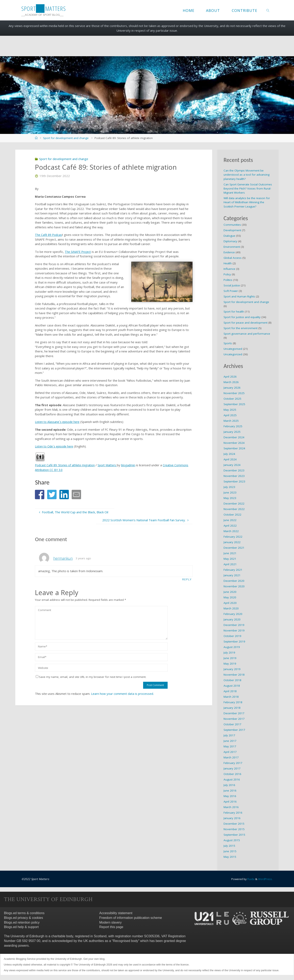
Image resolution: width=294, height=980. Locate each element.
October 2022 (232, 515)
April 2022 (230, 526)
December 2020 (234, 581)
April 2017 (230, 752)
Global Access (233, 258)
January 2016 (232, 818)
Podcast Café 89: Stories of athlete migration (67, 465)
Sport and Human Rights (239, 296)
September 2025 (234, 404)
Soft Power (231, 291)
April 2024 (230, 459)
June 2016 (230, 791)
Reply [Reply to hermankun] (187, 580)
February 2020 (233, 614)
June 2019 (230, 658)
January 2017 (232, 768)
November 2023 (234, 476)
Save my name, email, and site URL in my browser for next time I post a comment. (91, 677)
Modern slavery (110, 922)
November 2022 (234, 509)
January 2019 (232, 669)
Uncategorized (233, 354)
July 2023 (229, 487)
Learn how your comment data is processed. (122, 694)
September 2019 (234, 641)
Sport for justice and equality (242, 317)
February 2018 (233, 702)
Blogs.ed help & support (21, 927)
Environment (232, 247)
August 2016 (232, 779)
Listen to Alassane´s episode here (59, 422)
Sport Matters (111, 465)
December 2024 (234, 437)
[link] (268, 10)
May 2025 (230, 410)
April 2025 (230, 415)
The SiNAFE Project (78, 252)
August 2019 (232, 647)
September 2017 (234, 730)
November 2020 (234, 586)
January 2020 (232, 619)
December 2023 (234, 470)
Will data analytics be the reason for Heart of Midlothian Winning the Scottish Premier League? (247, 202)
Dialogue (229, 236)
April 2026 (230, 377)
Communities (232, 225)
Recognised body (126, 941)
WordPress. (265, 879)
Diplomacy (230, 241)
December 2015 (234, 824)
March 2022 (231, 531)
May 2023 (230, 498)
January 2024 (232, 465)
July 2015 (229, 846)
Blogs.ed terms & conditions (24, 913)
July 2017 (229, 735)
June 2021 (230, 553)
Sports (228, 343)
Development (232, 230)
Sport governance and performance (247, 334)
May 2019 (230, 664)
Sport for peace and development (246, 323)
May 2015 (230, 857)
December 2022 (234, 503)
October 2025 (232, 399)
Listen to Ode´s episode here (56, 446)
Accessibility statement (116, 913)
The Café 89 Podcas (49, 235)
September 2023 (234, 481)
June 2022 (230, 520)
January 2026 (232, 388)
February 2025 (233, 426)
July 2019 (229, 653)
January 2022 (232, 542)
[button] (40, 494)
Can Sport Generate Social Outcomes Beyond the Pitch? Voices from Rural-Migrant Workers (248, 189)
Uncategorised (233, 349)
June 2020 (230, 592)
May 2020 (230, 597)
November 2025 (234, 393)
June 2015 (230, 851)
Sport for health (234, 312)
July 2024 (229, 454)
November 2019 (234, 630)
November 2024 (234, 443)
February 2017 (233, 763)
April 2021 (230, 564)
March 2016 (231, 807)
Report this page (111, 927)
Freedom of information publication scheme (131, 918)
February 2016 (233, 813)
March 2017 (231, 757)
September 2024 (234, 448)
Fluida (250, 879)
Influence (229, 269)
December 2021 (234, 548)
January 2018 (232, 708)
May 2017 (230, 746)
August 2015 (232, 840)
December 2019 (234, 625)
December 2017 (234, 713)
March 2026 (231, 382)
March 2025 (231, 421)
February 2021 (233, 570)
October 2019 (232, 636)
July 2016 (229, 785)
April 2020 (230, 603)
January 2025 (232, 432)
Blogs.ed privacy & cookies (24, 918)
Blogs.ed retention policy (22, 922)
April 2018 (230, 691)
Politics (228, 280)
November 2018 (234, 675)
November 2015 (234, 829)
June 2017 (230, 741)
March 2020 (231, 608)
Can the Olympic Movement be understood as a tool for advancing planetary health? (247, 175)
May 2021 (230, 559)
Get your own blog (94, 959)
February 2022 (233, 537)
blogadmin (133, 465)
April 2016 (230, 802)
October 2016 (232, 774)
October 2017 (232, 724)
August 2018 (232, 686)
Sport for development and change (66, 138)
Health (228, 263)
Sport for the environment (241, 328)
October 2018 (232, 680)
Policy (227, 274)
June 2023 (230, 492)
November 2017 (234, 719)
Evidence (229, 252)
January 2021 (232, 575)
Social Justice (232, 285)
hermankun (63, 558)
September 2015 (234, 835)
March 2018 (231, 697)
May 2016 (230, 796)
